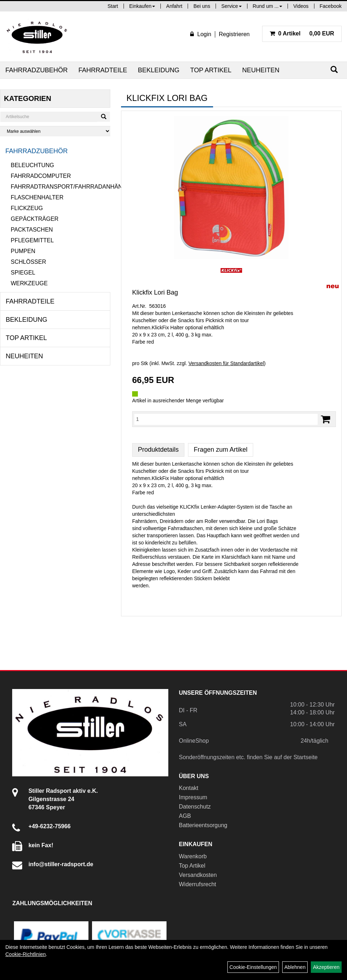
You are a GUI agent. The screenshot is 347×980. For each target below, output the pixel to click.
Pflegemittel (32, 240)
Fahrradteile (103, 70)
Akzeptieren (326, 967)
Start (113, 6)
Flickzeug (27, 208)
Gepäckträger (35, 219)
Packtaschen (32, 230)
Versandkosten (198, 875)
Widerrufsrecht (198, 884)
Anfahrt (174, 6)
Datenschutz (195, 807)
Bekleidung (159, 70)
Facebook (331, 6)
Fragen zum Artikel (221, 450)
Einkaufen (142, 6)
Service (232, 6)
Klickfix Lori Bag (155, 292)
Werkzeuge (29, 283)
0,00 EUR (302, 33)
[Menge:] (226, 419)
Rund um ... (268, 6)
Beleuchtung (32, 165)
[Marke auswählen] (55, 131)
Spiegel (23, 273)
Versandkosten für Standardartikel (226, 363)
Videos (301, 6)
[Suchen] (334, 70)
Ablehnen (295, 967)
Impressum (193, 797)
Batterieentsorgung (203, 825)
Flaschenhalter (37, 197)
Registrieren (234, 34)
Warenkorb (193, 856)
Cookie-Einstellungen (253, 967)
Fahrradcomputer (41, 176)
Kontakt (189, 788)
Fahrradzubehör (37, 70)
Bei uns (202, 6)
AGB (185, 816)
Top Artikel (211, 70)
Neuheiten (261, 70)
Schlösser (28, 262)
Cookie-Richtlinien (26, 954)
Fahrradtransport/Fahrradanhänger (61, 187)
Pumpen (23, 251)
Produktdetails (158, 450)
